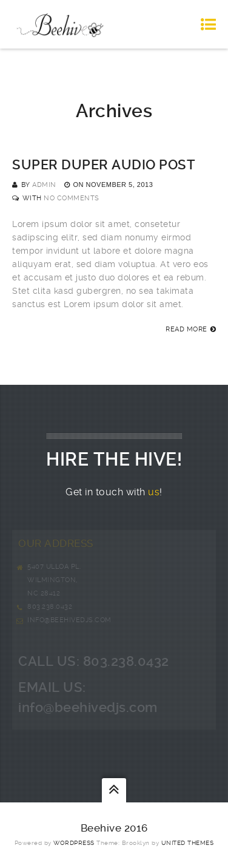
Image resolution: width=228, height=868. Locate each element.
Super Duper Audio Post (104, 165)
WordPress (74, 843)
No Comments (72, 198)
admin (44, 185)
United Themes (188, 843)
